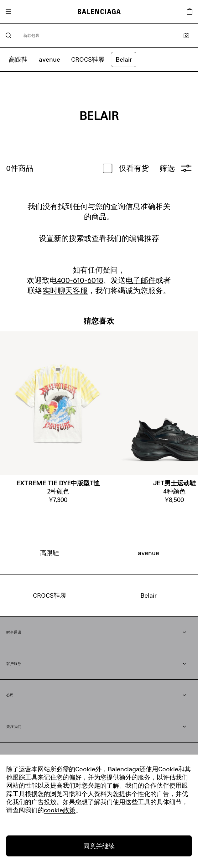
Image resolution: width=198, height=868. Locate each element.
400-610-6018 (80, 280)
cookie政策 (60, 810)
